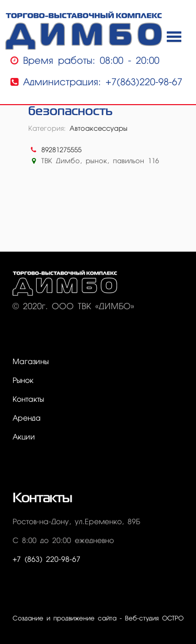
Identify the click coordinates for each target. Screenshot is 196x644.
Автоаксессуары (99, 129)
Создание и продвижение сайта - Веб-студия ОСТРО (98, 619)
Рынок (23, 381)
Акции (24, 437)
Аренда (27, 419)
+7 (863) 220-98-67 (47, 560)
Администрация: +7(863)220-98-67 (96, 82)
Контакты (28, 400)
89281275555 (61, 150)
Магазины (31, 362)
